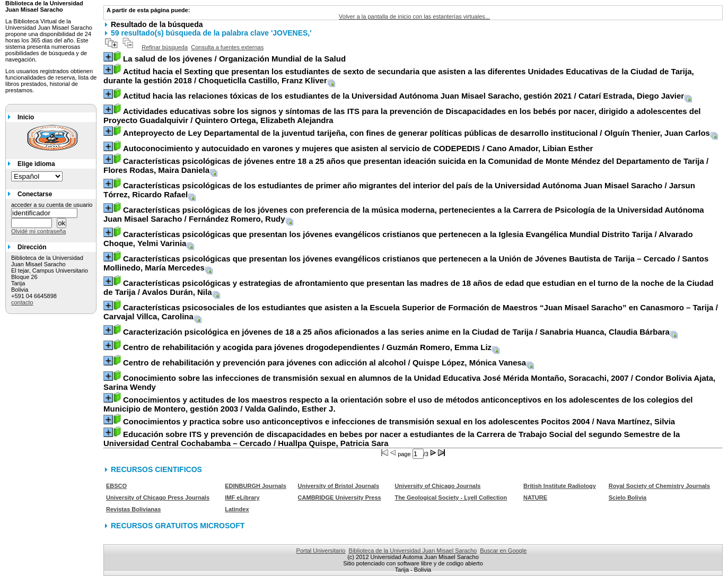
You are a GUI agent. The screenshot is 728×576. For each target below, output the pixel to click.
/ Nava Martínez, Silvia (399, 421)
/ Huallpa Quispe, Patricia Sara (392, 439)
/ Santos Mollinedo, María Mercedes (406, 263)
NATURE (535, 498)
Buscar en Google (503, 551)
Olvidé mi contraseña (38, 231)
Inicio (26, 117)
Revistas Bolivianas (133, 509)
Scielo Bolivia (628, 498)
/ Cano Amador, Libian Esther (358, 148)
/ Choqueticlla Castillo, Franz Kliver (399, 76)
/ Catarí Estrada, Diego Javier (404, 96)
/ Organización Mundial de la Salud (234, 59)
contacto (22, 302)
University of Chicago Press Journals (158, 498)
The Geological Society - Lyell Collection (451, 498)
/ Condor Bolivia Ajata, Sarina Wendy (409, 382)
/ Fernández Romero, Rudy (404, 214)
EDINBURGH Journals (256, 486)
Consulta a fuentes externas (227, 47)
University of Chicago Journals (437, 486)
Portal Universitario (321, 551)
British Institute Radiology (560, 486)
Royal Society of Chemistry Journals (659, 486)
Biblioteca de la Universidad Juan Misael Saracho (413, 551)
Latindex (237, 509)
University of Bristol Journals (339, 486)
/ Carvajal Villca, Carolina (411, 312)
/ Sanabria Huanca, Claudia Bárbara (396, 332)
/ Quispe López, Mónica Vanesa (324, 363)
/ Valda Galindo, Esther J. (398, 404)
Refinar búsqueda (165, 47)
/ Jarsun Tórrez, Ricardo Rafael (399, 190)
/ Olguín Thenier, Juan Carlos (416, 133)
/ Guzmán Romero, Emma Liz (307, 347)
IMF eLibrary (242, 498)
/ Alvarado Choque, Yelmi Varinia (398, 239)
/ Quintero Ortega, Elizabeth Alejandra (402, 116)
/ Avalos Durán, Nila (409, 287)
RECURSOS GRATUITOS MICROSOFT (178, 526)
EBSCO (116, 486)
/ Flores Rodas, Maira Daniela (406, 165)
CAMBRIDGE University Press (340, 498)
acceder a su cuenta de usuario (52, 205)
